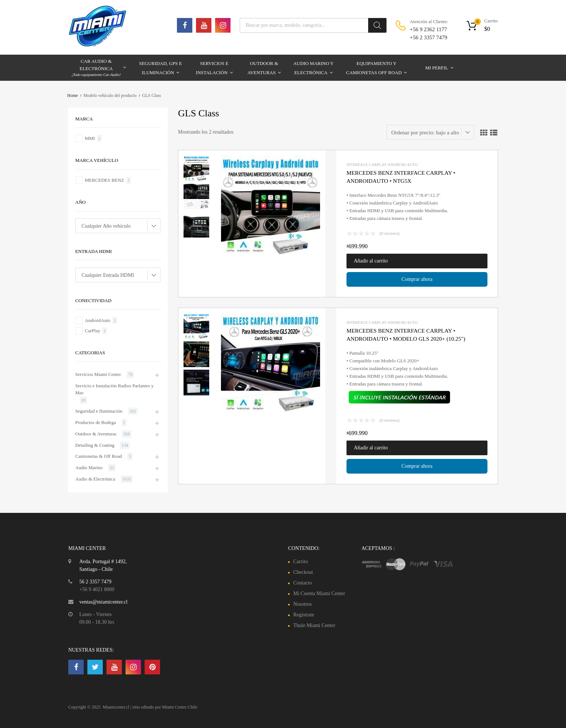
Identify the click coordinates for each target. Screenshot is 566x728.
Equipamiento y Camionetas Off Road (376, 69)
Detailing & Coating (95, 445)
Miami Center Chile (180, 707)
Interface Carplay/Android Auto (382, 164)
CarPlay (92, 331)
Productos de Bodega (96, 422)
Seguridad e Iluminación (99, 411)
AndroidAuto (98, 320)
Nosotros (303, 604)
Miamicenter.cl (116, 707)
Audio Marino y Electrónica (313, 69)
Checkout (303, 572)
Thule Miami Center (314, 625)
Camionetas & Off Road (99, 456)
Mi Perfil (439, 68)
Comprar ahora (417, 279)
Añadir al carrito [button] (371, 261)
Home (72, 95)
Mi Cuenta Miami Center (319, 593)
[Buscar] (377, 25)
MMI (90, 138)
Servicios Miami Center (98, 374)
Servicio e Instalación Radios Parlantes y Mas (114, 389)
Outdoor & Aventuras (264, 69)
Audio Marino (89, 468)
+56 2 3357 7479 (428, 37)
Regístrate (304, 615)
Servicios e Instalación (214, 69)
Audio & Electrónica (95, 479)
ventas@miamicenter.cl (103, 602)
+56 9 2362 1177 (428, 29)
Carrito (301, 562)
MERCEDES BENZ (104, 180)
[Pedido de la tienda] (430, 132)
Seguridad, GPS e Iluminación (161, 69)
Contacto (303, 583)
